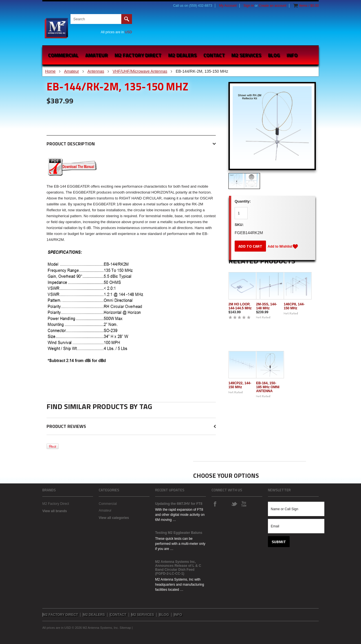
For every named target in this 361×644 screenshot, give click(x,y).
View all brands (55, 511)
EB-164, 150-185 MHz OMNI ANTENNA (268, 387)
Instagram (224, 504)
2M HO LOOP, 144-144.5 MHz (240, 306)
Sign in (249, 6)
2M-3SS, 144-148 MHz (267, 306)
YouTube (244, 504)
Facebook (215, 504)
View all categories (114, 518)
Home (50, 71)
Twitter (234, 504)
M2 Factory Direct (56, 504)
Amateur (96, 55)
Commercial (63, 55)
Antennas (96, 71)
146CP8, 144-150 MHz (294, 306)
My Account (228, 6)
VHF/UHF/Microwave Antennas (140, 71)
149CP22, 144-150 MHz (240, 385)
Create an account (272, 6)
